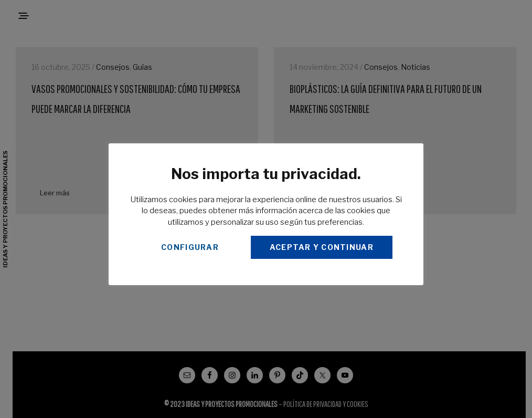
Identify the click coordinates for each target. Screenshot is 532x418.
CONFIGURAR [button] (190, 247)
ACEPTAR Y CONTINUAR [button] (322, 247)
